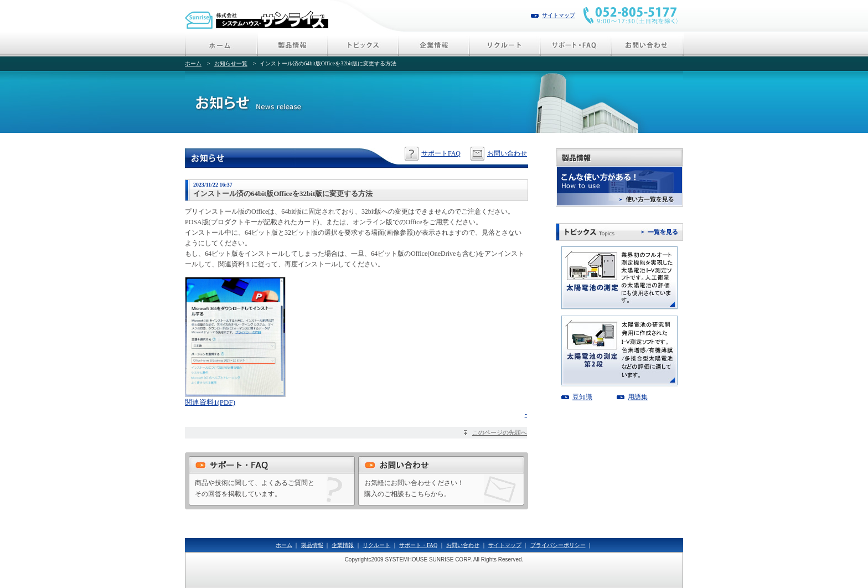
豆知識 (582, 397)
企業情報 (343, 545)
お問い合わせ (507, 153)
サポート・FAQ (418, 545)
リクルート (376, 545)
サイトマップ (559, 15)
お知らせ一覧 (231, 63)
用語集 (638, 397)
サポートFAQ (441, 153)
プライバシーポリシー (558, 545)
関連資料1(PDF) (210, 402)
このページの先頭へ (500, 432)
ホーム (193, 63)
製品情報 (312, 545)
